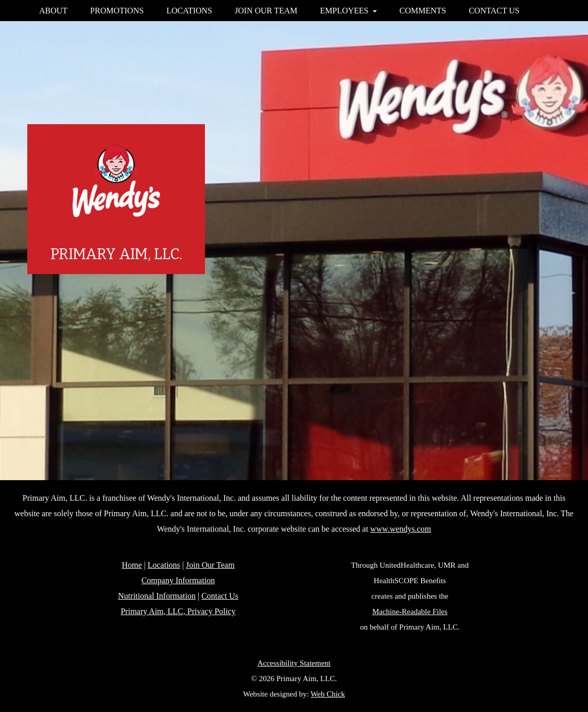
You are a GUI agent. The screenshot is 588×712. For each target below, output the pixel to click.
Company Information (178, 580)
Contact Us (220, 596)
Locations (164, 565)
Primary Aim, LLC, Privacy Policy (178, 611)
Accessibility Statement (294, 663)
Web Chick (328, 694)
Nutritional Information (157, 596)
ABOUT (53, 11)
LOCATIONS (189, 11)
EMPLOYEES (349, 11)
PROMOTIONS (117, 11)
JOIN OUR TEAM (266, 11)
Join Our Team (210, 565)
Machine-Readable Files (410, 612)
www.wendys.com (401, 529)
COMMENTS (423, 11)
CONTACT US (494, 11)
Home (132, 565)
